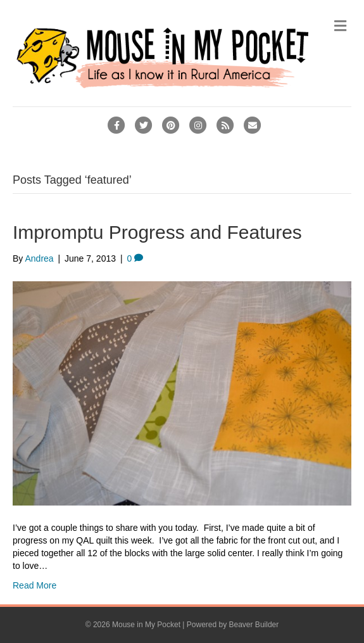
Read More (35, 585)
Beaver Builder (254, 625)
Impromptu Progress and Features (157, 232)
